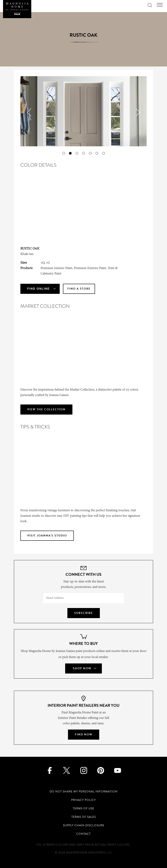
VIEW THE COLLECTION (46, 409)
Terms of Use (83, 808)
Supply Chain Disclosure (84, 825)
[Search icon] (150, 6)
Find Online (38, 289)
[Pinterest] (101, 770)
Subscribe (84, 613)
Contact (83, 834)
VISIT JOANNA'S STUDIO (47, 536)
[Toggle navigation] (160, 5)
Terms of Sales (84, 817)
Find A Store (79, 289)
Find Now (84, 734)
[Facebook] (50, 770)
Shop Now (82, 668)
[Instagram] (84, 770)
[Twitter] (67, 770)
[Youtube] (117, 770)
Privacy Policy (83, 800)
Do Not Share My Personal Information (84, 792)
